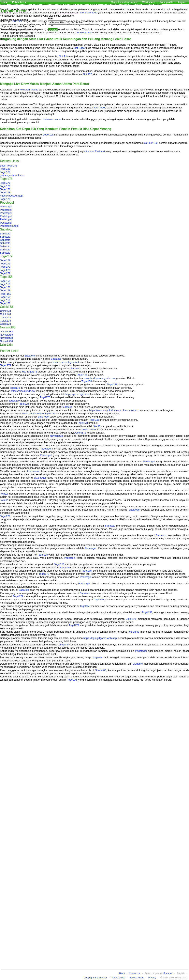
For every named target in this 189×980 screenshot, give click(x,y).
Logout (182, 2)
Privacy (152, 978)
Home (4, 2)
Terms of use (118, 978)
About (122, 973)
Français (168, 973)
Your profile (167, 2)
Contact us (135, 973)
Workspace (149, 2)
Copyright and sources (95, 978)
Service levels (137, 978)
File (50, 18)
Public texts (19, 2)
